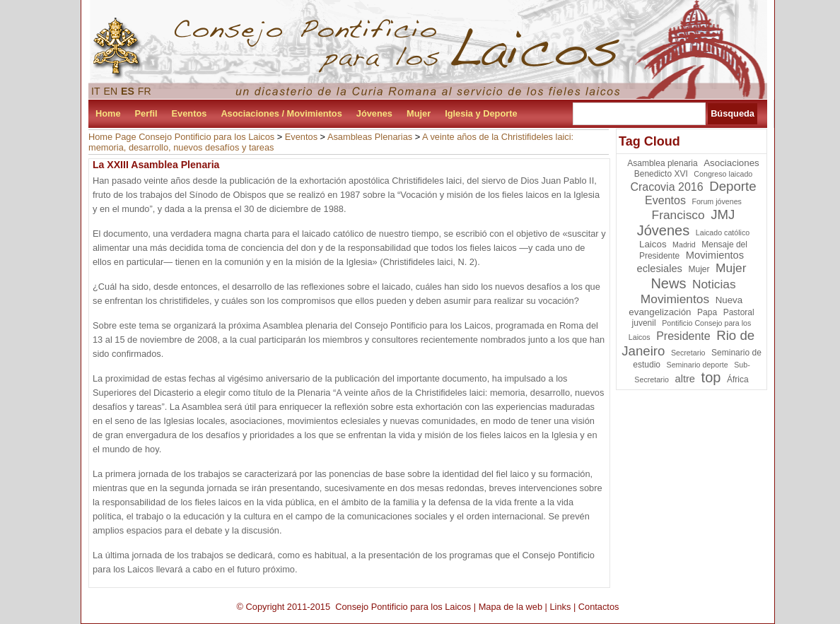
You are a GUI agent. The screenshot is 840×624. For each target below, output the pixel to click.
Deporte (733, 186)
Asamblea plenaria (662, 163)
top (711, 377)
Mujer (419, 113)
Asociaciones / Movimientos (281, 113)
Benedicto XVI (661, 174)
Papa (707, 312)
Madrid (684, 245)
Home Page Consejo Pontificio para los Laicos (181, 137)
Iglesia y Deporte (481, 113)
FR (145, 91)
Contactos (599, 607)
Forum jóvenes (716, 201)
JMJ (723, 214)
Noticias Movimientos (688, 292)
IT (96, 91)
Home (108, 113)
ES (128, 91)
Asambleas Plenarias (370, 137)
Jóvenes (374, 113)
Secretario (688, 353)
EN (111, 91)
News (668, 283)
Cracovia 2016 (666, 187)
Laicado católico (723, 232)
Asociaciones (731, 163)
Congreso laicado (723, 174)
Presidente (683, 336)
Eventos (189, 113)
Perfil (146, 113)
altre (686, 379)
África (738, 379)
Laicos (653, 244)
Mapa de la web (511, 607)
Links (560, 607)
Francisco (678, 215)
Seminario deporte (698, 365)
